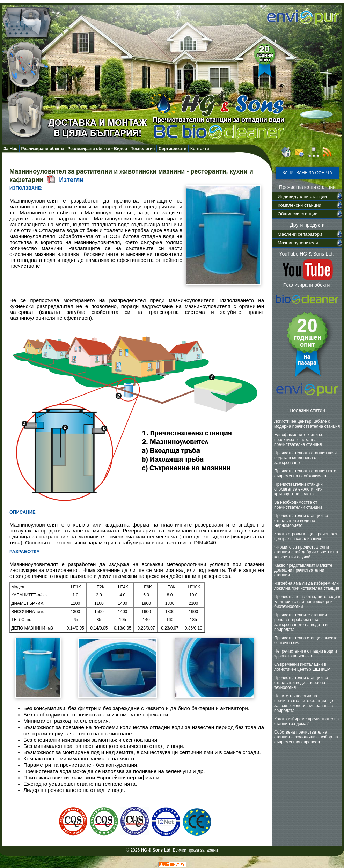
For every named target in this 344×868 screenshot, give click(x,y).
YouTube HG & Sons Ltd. (306, 254)
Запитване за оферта (308, 173)
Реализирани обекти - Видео (97, 149)
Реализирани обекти (43, 149)
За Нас (10, 149)
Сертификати (173, 149)
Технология (143, 149)
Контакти (200, 149)
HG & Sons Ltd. (156, 850)
